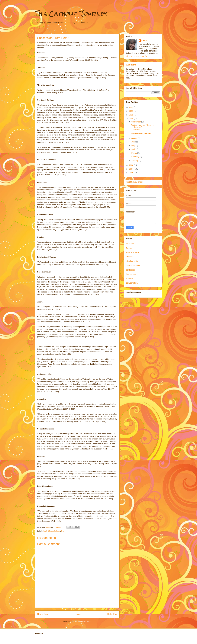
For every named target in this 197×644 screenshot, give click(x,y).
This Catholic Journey (71, 14)
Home (78, 614)
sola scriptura (132, 283)
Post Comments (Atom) (83, 621)
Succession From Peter (141, 133)
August (135, 138)
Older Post (112, 614)
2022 (132, 107)
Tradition (130, 257)
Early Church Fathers (52, 531)
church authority (133, 265)
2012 (132, 115)
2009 (132, 118)
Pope (63, 531)
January (135, 161)
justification (131, 274)
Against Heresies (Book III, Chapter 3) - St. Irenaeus (142, 127)
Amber (144, 41)
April (134, 149)
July (133, 142)
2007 (132, 169)
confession (131, 270)
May (133, 145)
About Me (131, 65)
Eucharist (130, 244)
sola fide (130, 279)
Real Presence (132, 252)
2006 (132, 173)
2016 (132, 111)
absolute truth (132, 261)
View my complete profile (137, 56)
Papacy (129, 248)
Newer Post (43, 614)
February (135, 157)
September (136, 122)
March (134, 153)
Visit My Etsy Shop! (134, 182)
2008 (132, 165)
